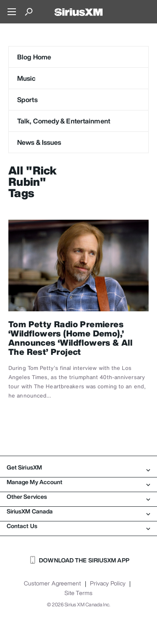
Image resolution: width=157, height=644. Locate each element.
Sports (27, 100)
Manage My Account (78, 482)
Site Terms (78, 593)
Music (27, 78)
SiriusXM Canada (78, 511)
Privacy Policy (108, 583)
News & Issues (39, 142)
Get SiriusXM (78, 467)
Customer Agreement (53, 583)
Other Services (78, 497)
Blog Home (34, 57)
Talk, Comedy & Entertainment (64, 121)
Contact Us (78, 526)
